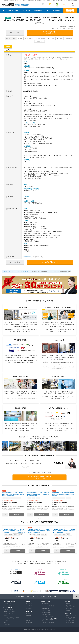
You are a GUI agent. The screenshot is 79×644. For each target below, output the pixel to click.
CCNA (8, 39)
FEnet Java (29, 618)
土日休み (51, 39)
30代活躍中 (40, 42)
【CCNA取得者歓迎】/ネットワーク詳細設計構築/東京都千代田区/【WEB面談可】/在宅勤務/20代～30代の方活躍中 (14, 495)
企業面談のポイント (46, 610)
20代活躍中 (69, 39)
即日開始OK (29, 39)
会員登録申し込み (8, 604)
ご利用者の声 (38, 11)
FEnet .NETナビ (30, 616)
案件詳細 (18, 515)
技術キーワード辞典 (46, 613)
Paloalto (61, 499)
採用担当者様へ (73, 6)
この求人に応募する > (50, 33)
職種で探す (29, 610)
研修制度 (6, 622)
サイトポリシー (70, 610)
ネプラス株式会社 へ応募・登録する (39, 478)
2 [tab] (38, 519)
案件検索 (43, 6)
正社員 (60, 39)
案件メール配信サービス (9, 606)
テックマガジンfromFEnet (48, 617)
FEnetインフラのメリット (9, 612)
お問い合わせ (69, 606)
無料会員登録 (70, 11)
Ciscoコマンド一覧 (46, 612)
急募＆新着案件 (30, 604)
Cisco (19, 499)
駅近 (20, 39)
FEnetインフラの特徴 (47, 622)
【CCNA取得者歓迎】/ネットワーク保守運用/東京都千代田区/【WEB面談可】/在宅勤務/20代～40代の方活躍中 (39, 495)
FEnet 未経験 (29, 624)
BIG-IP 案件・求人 (25, 272)
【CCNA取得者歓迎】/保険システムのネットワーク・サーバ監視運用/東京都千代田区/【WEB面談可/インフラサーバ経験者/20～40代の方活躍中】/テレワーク (14, 532)
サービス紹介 (26, 11)
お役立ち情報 (56, 11)
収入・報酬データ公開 (9, 620)
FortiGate (72, 499)
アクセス (68, 604)
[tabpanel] (15, 503)
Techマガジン (64, 6)
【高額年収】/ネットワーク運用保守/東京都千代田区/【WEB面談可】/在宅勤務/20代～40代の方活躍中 (64, 495)
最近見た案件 (29, 608)
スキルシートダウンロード (48, 608)
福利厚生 (6, 616)
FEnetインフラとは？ (8, 611)
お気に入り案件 (30, 606)
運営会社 (68, 612)
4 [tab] (43, 519)
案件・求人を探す (13, 11)
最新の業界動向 (45, 604)
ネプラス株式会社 (28, 257)
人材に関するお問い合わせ (48, 624)
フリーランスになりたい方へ (48, 606)
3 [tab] (41, 519)
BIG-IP (14, 39)
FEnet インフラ (30, 614)
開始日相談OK (41, 39)
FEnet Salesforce (30, 622)
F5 (23, 499)
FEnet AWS (29, 620)
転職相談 (57, 6)
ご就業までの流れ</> (8, 614)
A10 (6, 499)
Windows (12, 536)
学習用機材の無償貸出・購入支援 (11, 618)
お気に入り (50, 6)
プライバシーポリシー (71, 608)
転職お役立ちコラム (46, 615)
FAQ (47, 11)
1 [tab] (36, 519)
